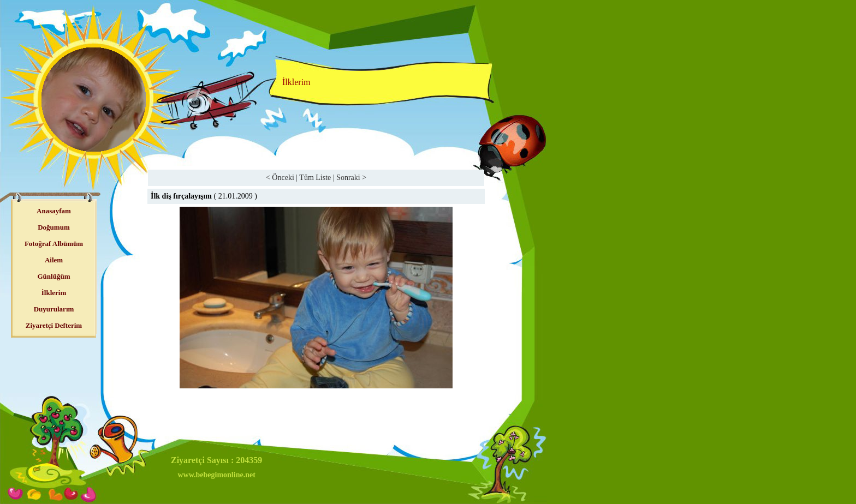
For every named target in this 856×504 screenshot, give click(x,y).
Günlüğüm (54, 276)
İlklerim (54, 293)
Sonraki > (351, 178)
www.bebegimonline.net (216, 475)
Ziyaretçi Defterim (54, 325)
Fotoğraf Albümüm (54, 244)
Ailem (54, 260)
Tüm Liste (315, 178)
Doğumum (54, 227)
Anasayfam (54, 211)
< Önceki (280, 178)
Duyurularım (54, 309)
